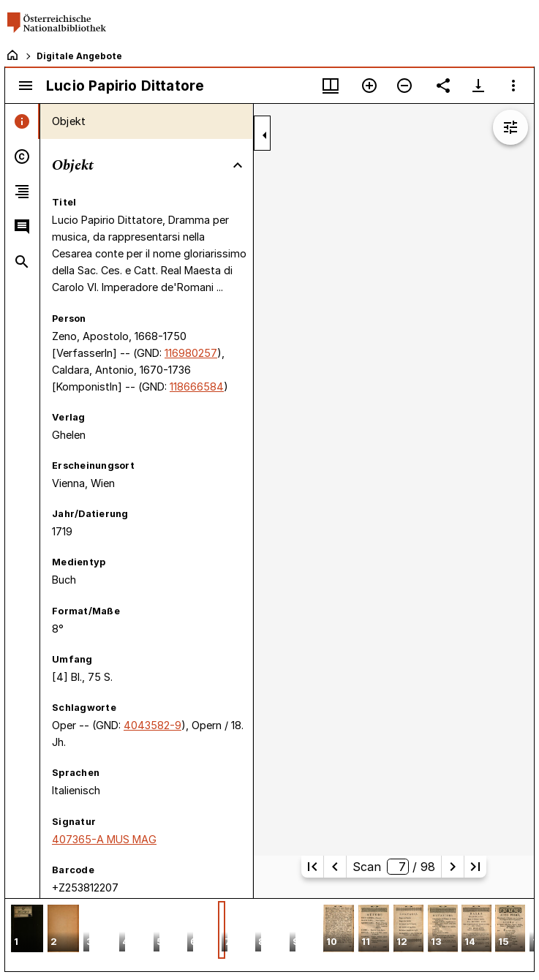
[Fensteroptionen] (513, 86)
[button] (27, 930)
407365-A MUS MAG (104, 839)
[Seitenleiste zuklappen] (265, 135)
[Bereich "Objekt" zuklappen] (238, 165)
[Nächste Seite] (453, 867)
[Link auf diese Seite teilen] (443, 86)
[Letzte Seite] (475, 867)
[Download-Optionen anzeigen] (478, 86)
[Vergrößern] (369, 86)
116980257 (191, 353)
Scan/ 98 (394, 867)
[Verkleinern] (404, 86)
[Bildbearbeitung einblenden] (510, 127)
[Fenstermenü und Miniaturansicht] (331, 86)
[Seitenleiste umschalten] (26, 86)
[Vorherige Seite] (335, 867)
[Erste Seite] (312, 867)
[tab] (22, 121)
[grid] (269, 935)
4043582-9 (152, 725)
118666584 (197, 387)
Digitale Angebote (79, 56)
